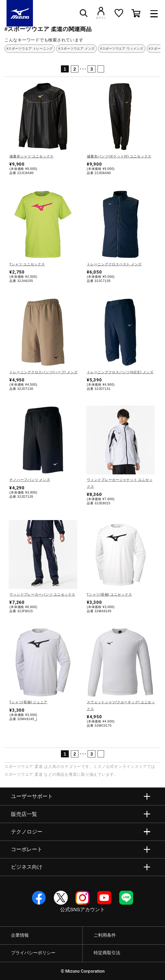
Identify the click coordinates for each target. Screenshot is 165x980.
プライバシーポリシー (33, 953)
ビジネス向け (27, 867)
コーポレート (27, 849)
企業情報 (20, 935)
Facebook (39, 898)
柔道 (39, 766)
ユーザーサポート (32, 796)
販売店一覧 (24, 814)
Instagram (82, 898)
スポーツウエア (19, 766)
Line (126, 898)
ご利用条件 (105, 935)
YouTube (104, 898)
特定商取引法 (107, 953)
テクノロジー (27, 832)
